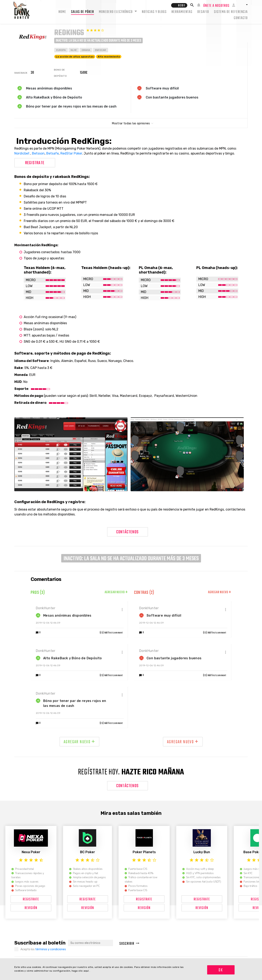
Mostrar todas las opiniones (131, 123)
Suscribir (129, 944)
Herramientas (182, 12)
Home (62, 12)
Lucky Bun (202, 852)
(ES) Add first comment (111, 633)
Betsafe (53, 153)
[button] (243, 5)
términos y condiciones (51, 949)
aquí (87, 971)
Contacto (241, 18)
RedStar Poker (71, 153)
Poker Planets (144, 852)
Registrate (35, 163)
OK (221, 970)
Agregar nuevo (116, 592)
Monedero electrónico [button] (116, 12)
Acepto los (43, 949)
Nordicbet (22, 153)
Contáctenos (127, 532)
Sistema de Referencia (231, 12)
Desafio (203, 12)
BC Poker (88, 852)
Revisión (31, 908)
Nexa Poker (31, 852)
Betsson (38, 153)
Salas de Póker (82, 12)
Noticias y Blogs (154, 12)
